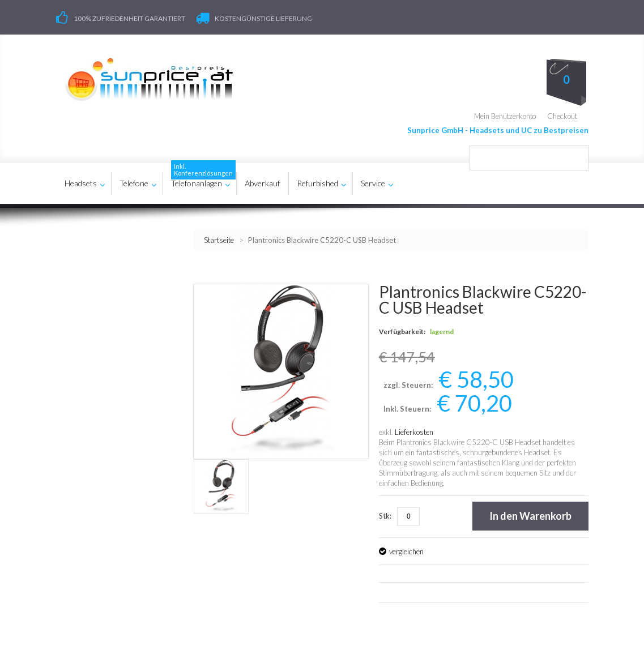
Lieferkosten (414, 429)
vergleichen (406, 549)
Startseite (219, 237)
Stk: (385, 513)
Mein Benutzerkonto (505, 113)
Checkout (562, 113)
